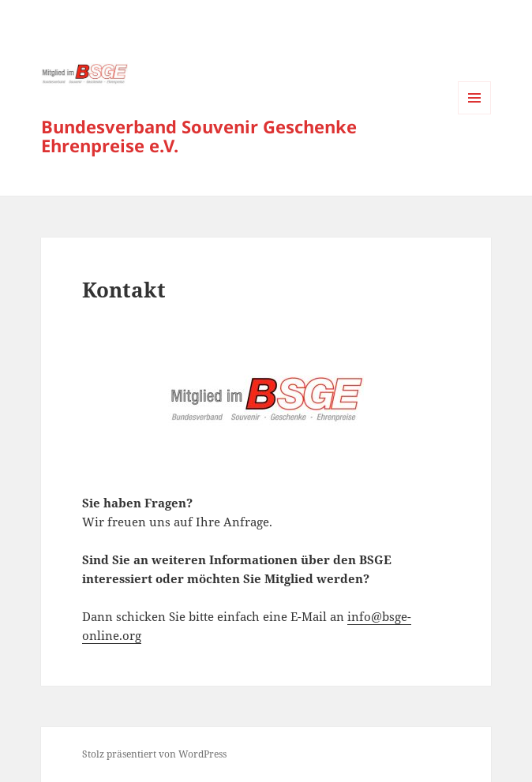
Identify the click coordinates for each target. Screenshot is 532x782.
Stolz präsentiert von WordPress (154, 754)
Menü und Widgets (475, 114)
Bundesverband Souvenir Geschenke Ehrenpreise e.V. (199, 136)
